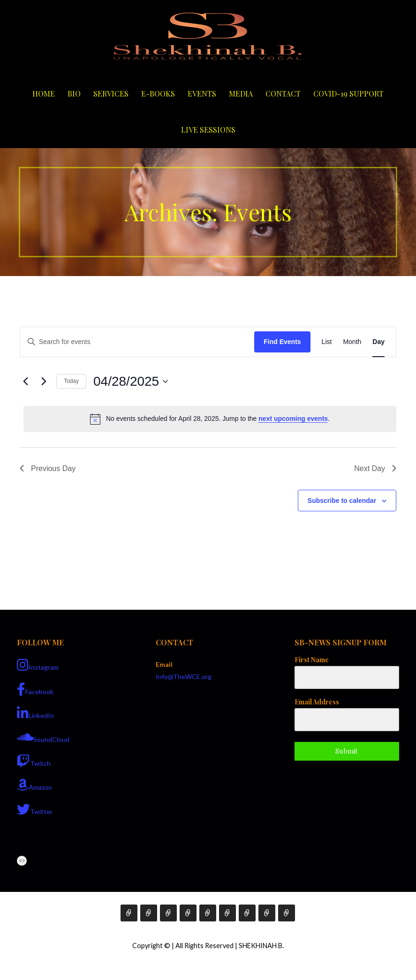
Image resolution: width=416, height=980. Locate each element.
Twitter (35, 809)
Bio (74, 94)
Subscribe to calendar (342, 501)
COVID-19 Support (348, 94)
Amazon (34, 785)
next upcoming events (293, 419)
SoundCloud (43, 737)
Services (111, 94)
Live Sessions (208, 130)
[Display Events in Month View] (352, 342)
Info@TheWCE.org (184, 677)
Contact (283, 94)
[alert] (210, 419)
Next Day (375, 468)
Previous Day (48, 468)
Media (241, 94)
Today (71, 381)
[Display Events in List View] (327, 342)
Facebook (35, 689)
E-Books (158, 94)
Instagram (38, 665)
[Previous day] (25, 382)
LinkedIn (35, 713)
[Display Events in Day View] (378, 342)
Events (202, 94)
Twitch (34, 761)
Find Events (282, 342)
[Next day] (44, 382)
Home (44, 94)
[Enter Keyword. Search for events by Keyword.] (137, 342)
